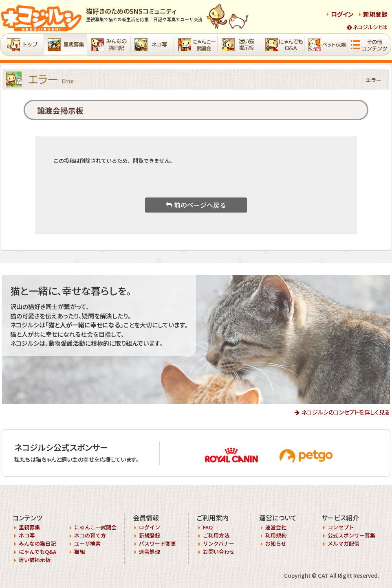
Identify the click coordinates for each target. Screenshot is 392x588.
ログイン (342, 14)
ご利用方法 (216, 535)
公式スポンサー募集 (351, 535)
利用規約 (276, 535)
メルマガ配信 (344, 543)
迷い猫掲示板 (35, 560)
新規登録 (375, 14)
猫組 (79, 552)
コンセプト (341, 527)
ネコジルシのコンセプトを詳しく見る (346, 412)
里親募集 (29, 527)
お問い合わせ (219, 552)
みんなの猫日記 (37, 543)
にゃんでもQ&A (37, 552)
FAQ (208, 527)
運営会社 (276, 527)
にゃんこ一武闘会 (95, 527)
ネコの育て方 (90, 535)
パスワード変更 (157, 543)
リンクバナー (219, 543)
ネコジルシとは (367, 27)
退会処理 (150, 552)
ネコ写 (27, 535)
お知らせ (276, 543)
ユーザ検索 (87, 543)
